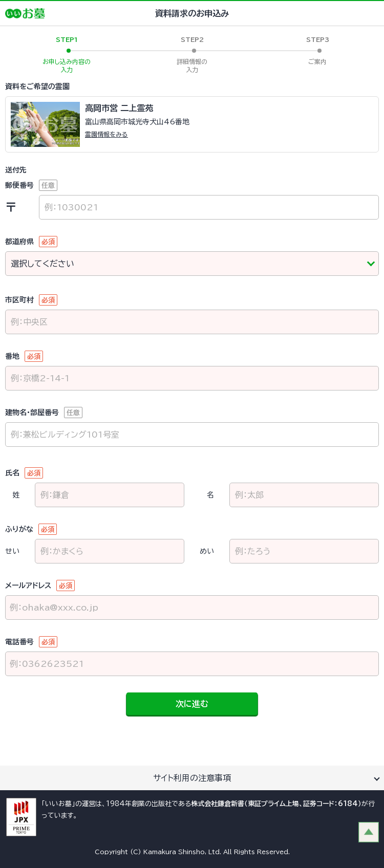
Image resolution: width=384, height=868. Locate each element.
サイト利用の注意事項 (192, 778)
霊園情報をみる (106, 134)
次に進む (192, 704)
